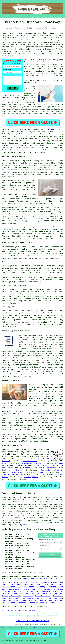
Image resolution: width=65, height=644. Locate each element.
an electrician (54, 468)
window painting (31, 477)
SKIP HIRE (42, 466)
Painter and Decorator (41, 589)
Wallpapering (57, 582)
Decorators (18, 591)
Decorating (28, 596)
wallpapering (39, 475)
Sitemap (3, 628)
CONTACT (50, 17)
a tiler (19, 466)
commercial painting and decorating (28, 356)
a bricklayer (29, 468)
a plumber (59, 463)
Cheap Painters (32, 594)
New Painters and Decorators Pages (17, 628)
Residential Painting (34, 587)
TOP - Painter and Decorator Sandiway (18, 610)
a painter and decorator (17, 456)
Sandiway (51, 129)
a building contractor (32, 463)
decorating (53, 367)
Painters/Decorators (53, 598)
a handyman (17, 472)
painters (27, 143)
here (25, 525)
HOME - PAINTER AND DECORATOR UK (32, 621)
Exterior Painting (21, 589)
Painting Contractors (33, 598)
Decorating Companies (52, 594)
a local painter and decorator (40, 372)
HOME (33, 17)
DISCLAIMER (59, 17)
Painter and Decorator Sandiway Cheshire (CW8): (25, 33)
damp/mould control (50, 470)
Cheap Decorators (11, 585)
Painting (6, 129)
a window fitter (30, 461)
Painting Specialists (17, 582)
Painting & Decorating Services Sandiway (29, 529)
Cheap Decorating (43, 596)
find (9, 497)
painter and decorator (27, 40)
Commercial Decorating (39, 582)
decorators (7, 522)
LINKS (38, 17)
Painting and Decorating (39, 585)
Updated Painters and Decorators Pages (40, 628)
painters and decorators (22, 45)
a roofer (6, 463)
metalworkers (18, 470)
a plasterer (42, 472)
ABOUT (44, 17)
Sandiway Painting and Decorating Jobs (40, 579)
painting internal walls (30, 342)
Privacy (62, 628)
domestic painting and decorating (27, 365)
